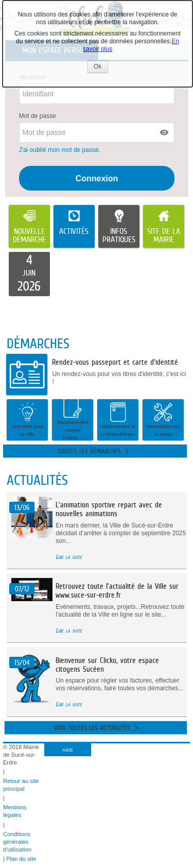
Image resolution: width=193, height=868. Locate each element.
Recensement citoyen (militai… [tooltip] (73, 420)
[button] (165, 132)
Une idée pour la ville (28, 419)
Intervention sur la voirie (164, 419)
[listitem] (29, 274)
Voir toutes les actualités (92, 728)
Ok (101, 68)
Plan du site (21, 859)
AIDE (68, 750)
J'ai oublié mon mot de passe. (61, 150)
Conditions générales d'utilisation (17, 842)
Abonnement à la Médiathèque (118, 419)
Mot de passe (38, 116)
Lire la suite (69, 557)
